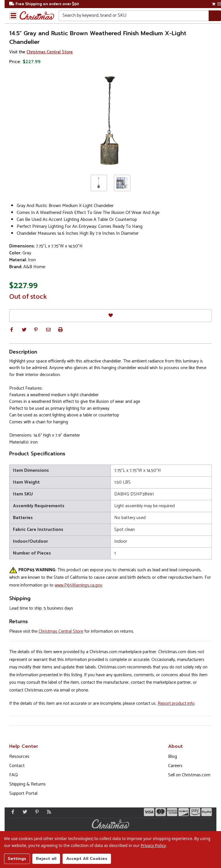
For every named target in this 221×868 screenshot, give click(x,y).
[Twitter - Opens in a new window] (24, 812)
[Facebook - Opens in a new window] (12, 812)
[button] (12, 330)
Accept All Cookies (87, 859)
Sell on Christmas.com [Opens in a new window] (189, 775)
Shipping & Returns (27, 784)
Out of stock (28, 297)
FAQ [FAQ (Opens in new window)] (14, 775)
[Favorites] (110, 316)
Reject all (46, 859)
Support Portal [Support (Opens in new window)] (23, 793)
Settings (17, 859)
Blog (173, 757)
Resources (19, 757)
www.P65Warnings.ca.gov (78, 585)
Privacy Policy (153, 845)
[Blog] (48, 812)
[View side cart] (219, 4)
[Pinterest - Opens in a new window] (36, 812)
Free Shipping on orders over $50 (44, 4)
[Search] (215, 16)
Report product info (176, 703)
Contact (17, 766)
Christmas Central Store (50, 52)
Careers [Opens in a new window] (175, 766)
